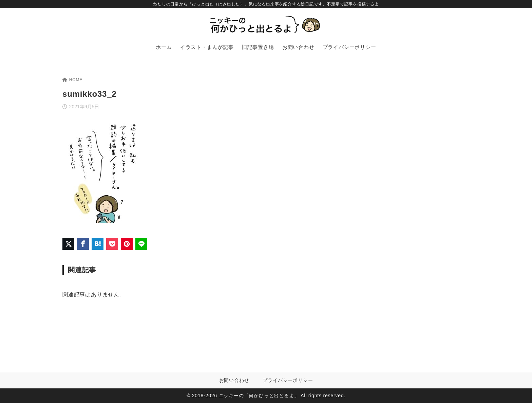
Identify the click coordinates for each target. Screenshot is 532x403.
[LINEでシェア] (141, 244)
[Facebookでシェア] (83, 244)
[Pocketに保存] (112, 244)
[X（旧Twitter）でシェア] (68, 244)
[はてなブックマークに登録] (98, 244)
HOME (72, 80)
